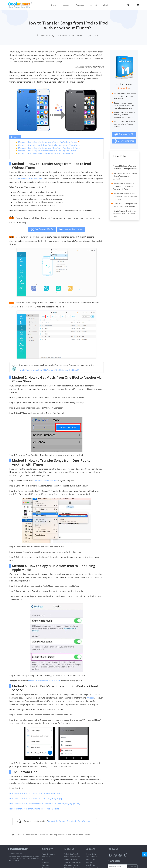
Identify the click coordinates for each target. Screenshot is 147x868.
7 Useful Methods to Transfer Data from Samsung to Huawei (125, 167)
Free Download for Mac (71, 229)
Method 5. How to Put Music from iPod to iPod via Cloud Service (46, 154)
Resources (46, 865)
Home (54, 5)
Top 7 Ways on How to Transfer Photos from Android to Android (125, 176)
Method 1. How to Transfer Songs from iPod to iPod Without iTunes (47, 142)
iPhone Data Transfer (71, 865)
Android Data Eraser (71, 859)
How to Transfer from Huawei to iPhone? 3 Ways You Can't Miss (125, 214)
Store (44, 859)
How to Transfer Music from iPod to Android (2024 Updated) (35, 793)
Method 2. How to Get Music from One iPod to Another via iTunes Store (49, 145)
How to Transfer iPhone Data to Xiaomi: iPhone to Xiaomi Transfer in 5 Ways (124, 186)
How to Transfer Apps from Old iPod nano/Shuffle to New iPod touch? (49, 370)
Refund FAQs (90, 865)
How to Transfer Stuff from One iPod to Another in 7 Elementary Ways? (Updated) (45, 804)
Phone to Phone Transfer (71, 35)
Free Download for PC (42, 229)
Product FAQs (90, 859)
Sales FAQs (89, 862)
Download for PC (124, 134)
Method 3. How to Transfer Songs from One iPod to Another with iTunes (49, 148)
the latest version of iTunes (46, 481)
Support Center (91, 854)
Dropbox (90, 698)
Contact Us (46, 857)
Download (46, 862)
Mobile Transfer (124, 84)
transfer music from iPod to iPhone (28, 179)
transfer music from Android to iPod (44, 681)
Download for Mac (124, 141)
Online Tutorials (91, 857)
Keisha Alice (45, 35)
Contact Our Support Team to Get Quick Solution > (70, 821)
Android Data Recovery (72, 857)
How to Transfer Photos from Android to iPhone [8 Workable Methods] (125, 196)
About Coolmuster (48, 854)
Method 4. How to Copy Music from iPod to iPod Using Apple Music (47, 151)
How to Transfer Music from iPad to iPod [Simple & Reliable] (35, 809)
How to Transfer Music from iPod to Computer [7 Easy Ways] (36, 799)
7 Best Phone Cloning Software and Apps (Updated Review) (125, 205)
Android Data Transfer (71, 854)
